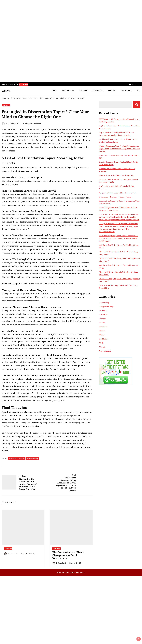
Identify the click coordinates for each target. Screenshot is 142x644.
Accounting (98, 91)
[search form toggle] (138, 91)
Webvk (6, 91)
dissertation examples (53, 397)
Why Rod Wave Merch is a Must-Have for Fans (118, 193)
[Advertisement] (67, 16)
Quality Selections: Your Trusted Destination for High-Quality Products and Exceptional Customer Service (119, 149)
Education (6, 105)
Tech (101, 343)
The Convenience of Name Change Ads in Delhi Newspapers (68, 555)
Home (55, 91)
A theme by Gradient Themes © (71, 572)
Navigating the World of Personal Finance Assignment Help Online (43, 284)
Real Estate (68, 91)
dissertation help (10, 140)
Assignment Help (106, 307)
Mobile (102, 331)
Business (83, 91)
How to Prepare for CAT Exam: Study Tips (116, 175)
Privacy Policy (134, 84)
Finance (112, 91)
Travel (102, 347)
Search (137, 105)
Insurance (126, 91)
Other (102, 335)
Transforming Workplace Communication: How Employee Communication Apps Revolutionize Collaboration (119, 238)
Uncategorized (105, 351)
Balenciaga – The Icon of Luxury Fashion (116, 197)
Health (102, 323)
